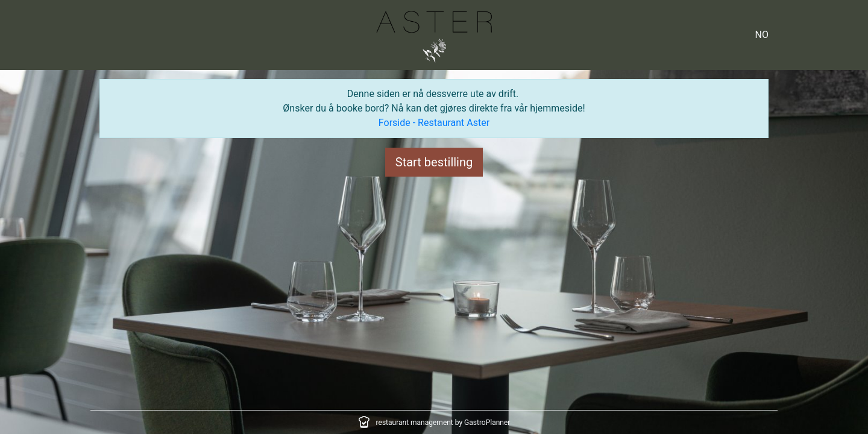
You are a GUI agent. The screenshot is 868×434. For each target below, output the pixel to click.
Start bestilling (434, 162)
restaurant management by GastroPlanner (443, 423)
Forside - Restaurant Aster (434, 123)
